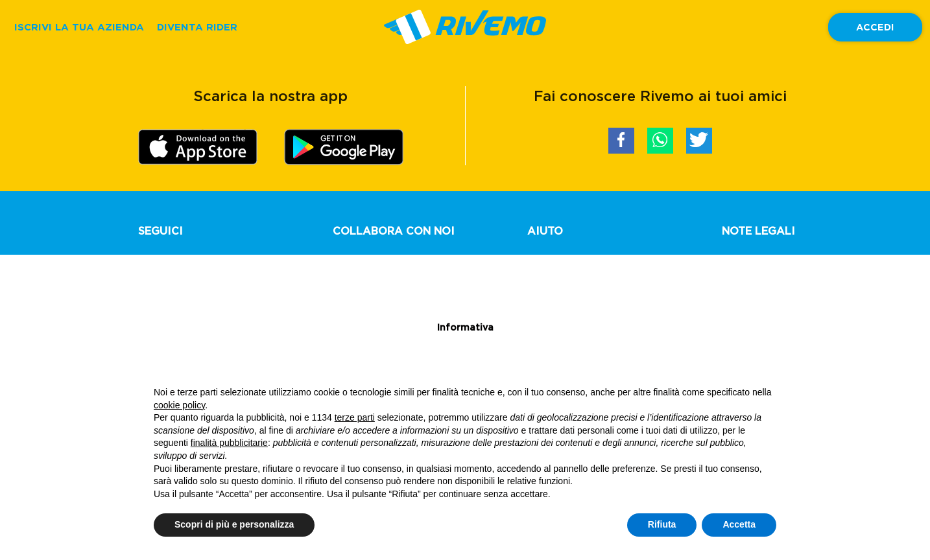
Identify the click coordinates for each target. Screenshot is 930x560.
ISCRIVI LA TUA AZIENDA (79, 27)
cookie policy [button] (179, 405)
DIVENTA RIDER (197, 27)
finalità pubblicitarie (229, 443)
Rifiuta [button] (662, 524)
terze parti (355, 417)
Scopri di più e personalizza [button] (234, 524)
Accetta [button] (739, 524)
